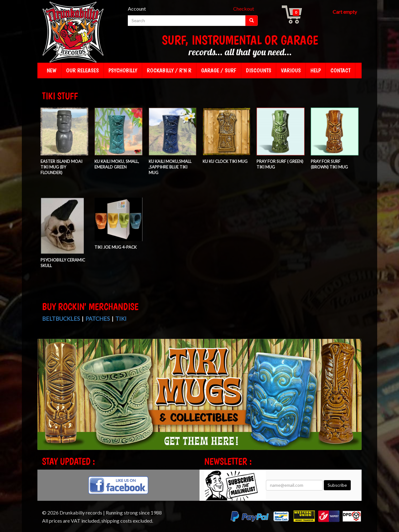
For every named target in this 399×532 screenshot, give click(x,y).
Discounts (259, 70)
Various (291, 70)
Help (316, 70)
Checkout (244, 9)
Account (137, 9)
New (52, 70)
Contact (340, 70)
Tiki (121, 319)
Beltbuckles (61, 319)
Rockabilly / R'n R (169, 70)
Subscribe (337, 485)
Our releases (82, 70)
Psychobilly (123, 70)
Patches (98, 319)
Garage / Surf (219, 70)
